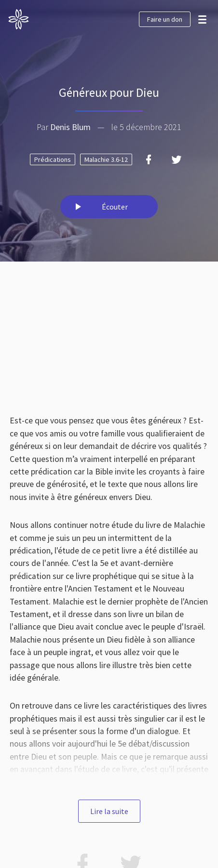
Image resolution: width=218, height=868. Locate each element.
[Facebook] (149, 159)
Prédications (53, 159)
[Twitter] (177, 159)
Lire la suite (109, 811)
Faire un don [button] (165, 19)
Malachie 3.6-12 (106, 159)
